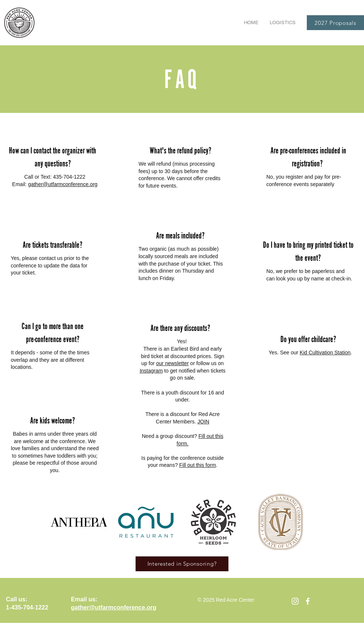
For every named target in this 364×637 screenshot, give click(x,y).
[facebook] (308, 601)
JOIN (204, 422)
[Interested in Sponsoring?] (182, 564)
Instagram (151, 371)
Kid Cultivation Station (325, 352)
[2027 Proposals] (335, 23)
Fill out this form (198, 465)
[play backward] (60, 522)
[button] (283, 23)
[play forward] (303, 522)
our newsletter (172, 363)
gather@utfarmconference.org (63, 184)
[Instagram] (295, 601)
